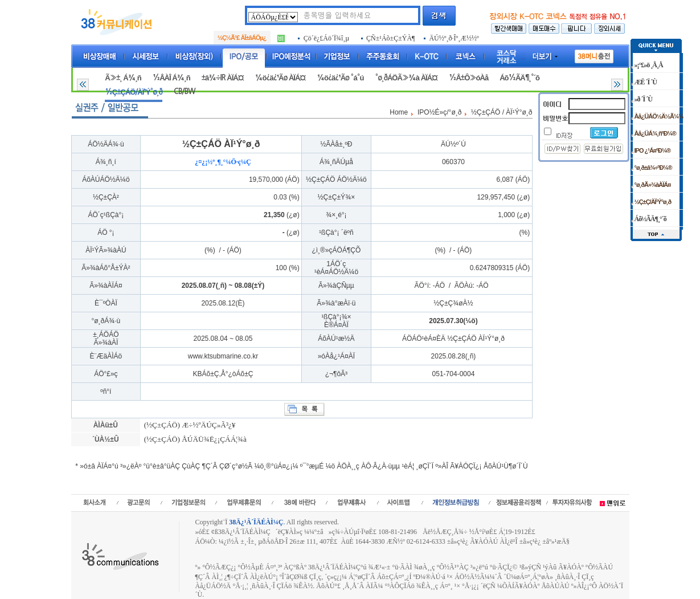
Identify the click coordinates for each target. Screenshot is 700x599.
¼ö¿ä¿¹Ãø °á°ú (340, 78)
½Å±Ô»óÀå (468, 78)
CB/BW (185, 91)
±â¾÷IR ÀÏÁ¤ (223, 78)
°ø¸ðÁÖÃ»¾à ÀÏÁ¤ (406, 78)
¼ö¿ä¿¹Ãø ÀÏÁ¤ (281, 78)
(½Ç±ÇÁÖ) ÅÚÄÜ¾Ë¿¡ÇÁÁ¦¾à (194, 439)
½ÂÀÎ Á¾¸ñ (171, 78)
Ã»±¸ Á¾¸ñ (123, 78)
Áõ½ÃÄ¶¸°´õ (519, 78)
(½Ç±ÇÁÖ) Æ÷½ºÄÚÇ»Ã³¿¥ (189, 425)
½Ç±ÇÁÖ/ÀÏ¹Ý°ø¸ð (134, 92)
